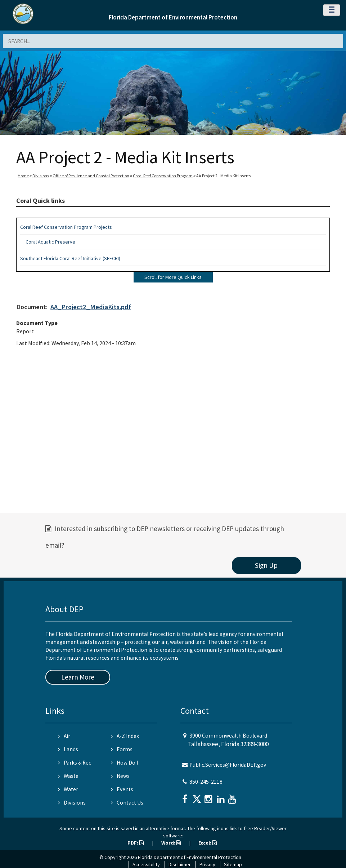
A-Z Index (125, 736)
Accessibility (146, 864)
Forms (122, 749)
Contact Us (127, 803)
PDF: (136, 843)
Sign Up (266, 565)
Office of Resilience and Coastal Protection (91, 176)
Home (23, 176)
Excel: (208, 843)
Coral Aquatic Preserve (50, 242)
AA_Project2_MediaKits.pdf (91, 307)
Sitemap (233, 864)
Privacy (207, 864)
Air (64, 736)
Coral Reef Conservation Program (163, 176)
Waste (68, 776)
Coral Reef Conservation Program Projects (66, 227)
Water (68, 789)
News (120, 776)
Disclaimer (180, 864)
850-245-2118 (206, 782)
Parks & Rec (75, 763)
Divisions (41, 176)
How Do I (124, 763)
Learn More (78, 677)
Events (122, 789)
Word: (171, 843)
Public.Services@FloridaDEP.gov (228, 765)
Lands (68, 749)
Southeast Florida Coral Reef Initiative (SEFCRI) (70, 258)
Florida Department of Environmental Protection (173, 17)
